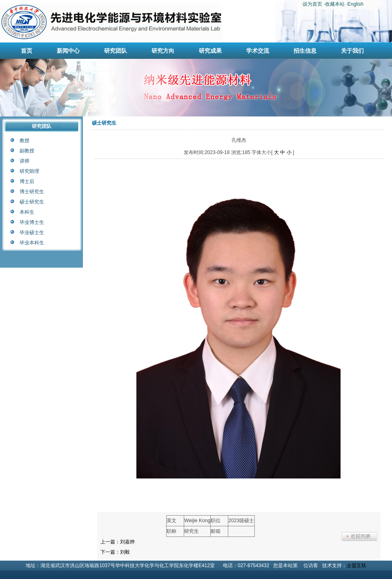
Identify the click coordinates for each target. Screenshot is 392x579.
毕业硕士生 (32, 232)
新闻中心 (68, 51)
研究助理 (29, 171)
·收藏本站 (334, 4)
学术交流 (258, 51)
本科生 (27, 212)
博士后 (27, 181)
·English (355, 4)
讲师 (24, 161)
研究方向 (163, 51)
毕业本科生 (32, 243)
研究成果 (210, 51)
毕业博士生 (32, 222)
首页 (27, 51)
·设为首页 (312, 4)
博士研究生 (32, 192)
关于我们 (352, 51)
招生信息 (305, 51)
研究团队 (116, 51)
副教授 (27, 151)
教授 (24, 141)
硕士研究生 (32, 202)
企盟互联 (356, 566)
